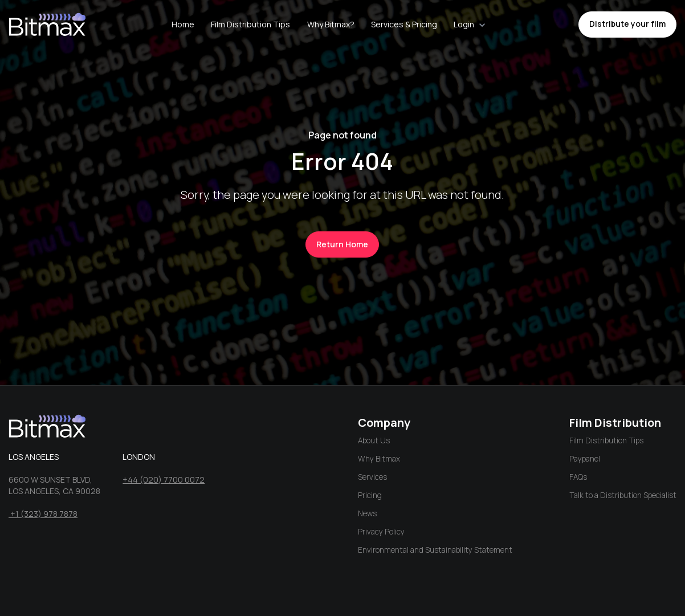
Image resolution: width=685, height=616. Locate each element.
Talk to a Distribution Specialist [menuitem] (623, 495)
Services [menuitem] (372, 477)
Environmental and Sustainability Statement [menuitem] (435, 550)
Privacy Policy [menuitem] (381, 532)
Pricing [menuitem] (370, 495)
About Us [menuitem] (374, 440)
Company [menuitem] (384, 423)
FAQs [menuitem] (578, 477)
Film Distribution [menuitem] (615, 423)
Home (183, 24)
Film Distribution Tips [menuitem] (606, 440)
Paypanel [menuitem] (585, 459)
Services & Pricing (404, 24)
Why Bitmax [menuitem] (379, 459)
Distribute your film (627, 24)
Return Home (342, 244)
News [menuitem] (367, 513)
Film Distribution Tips (250, 24)
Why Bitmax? (331, 24)
